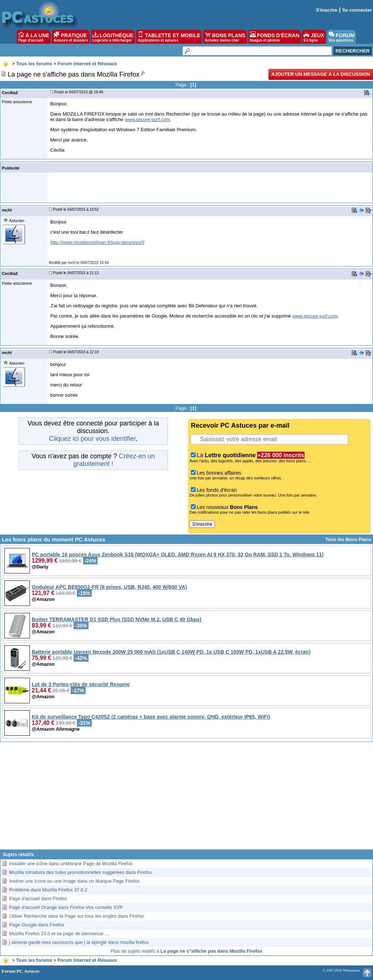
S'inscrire (327, 10)
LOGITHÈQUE (113, 37)
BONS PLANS (225, 37)
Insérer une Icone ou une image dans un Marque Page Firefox (74, 881)
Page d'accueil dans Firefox (38, 899)
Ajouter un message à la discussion (321, 74)
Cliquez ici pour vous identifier (92, 439)
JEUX (314, 37)
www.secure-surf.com (147, 119)
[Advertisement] (186, 798)
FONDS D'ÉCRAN (275, 37)
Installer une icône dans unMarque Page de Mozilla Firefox (71, 864)
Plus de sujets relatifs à (187, 951)
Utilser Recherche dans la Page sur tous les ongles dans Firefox (76, 916)
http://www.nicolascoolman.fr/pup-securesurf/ (97, 242)
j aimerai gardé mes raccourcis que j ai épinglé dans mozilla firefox (79, 942)
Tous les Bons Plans (348, 539)
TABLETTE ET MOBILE (169, 37)
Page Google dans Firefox (37, 925)
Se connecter (357, 10)
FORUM (341, 37)
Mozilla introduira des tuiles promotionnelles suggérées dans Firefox (81, 872)
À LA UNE (34, 37)
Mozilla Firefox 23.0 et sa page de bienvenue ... (59, 934)
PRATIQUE (71, 37)
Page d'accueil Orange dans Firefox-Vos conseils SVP (66, 907)
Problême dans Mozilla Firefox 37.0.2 (48, 890)
